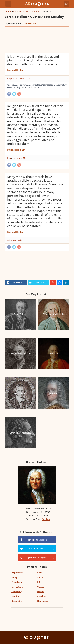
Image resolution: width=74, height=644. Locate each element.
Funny (14, 577)
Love (40, 573)
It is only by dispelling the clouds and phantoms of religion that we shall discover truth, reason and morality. (33, 60)
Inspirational (13, 78)
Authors (17, 11)
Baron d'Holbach (33, 11)
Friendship (17, 582)
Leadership (17, 592)
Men (25, 158)
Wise (9, 240)
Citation (46, 519)
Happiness (42, 601)
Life (22, 78)
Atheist (28, 78)
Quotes (8, 11)
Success (41, 577)
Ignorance (17, 158)
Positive (15, 596)
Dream (41, 592)
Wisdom (41, 587)
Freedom (42, 596)
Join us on (37, 540)
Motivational (18, 587)
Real (9, 158)
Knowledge (17, 601)
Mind (21, 240)
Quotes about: (37, 23)
